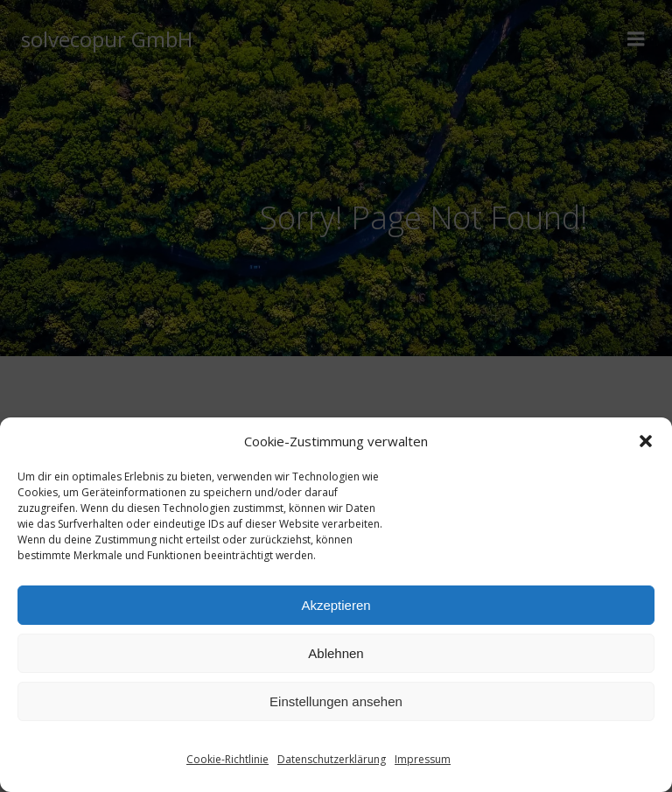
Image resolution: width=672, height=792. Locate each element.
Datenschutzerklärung (332, 759)
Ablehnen (336, 653)
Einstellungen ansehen (336, 701)
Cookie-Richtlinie (227, 759)
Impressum (423, 759)
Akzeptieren (336, 605)
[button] (646, 441)
